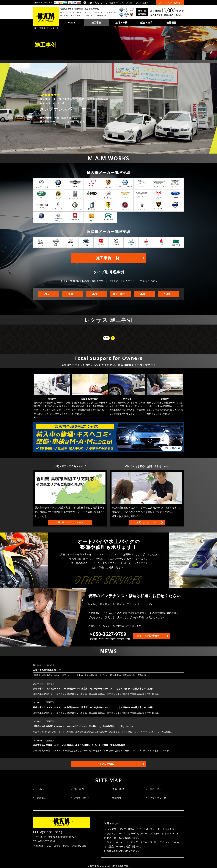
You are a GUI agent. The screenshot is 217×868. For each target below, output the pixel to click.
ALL (47, 294)
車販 (143, 294)
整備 (71, 294)
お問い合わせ (152, 636)
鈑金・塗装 (146, 23)
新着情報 (117, 798)
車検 (95, 294)
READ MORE (107, 764)
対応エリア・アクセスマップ (69, 522)
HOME (71, 23)
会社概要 (171, 23)
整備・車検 (121, 23)
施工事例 (96, 23)
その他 (167, 294)
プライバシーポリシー (162, 798)
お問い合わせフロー (146, 522)
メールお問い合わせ (170, 3)
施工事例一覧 (108, 258)
